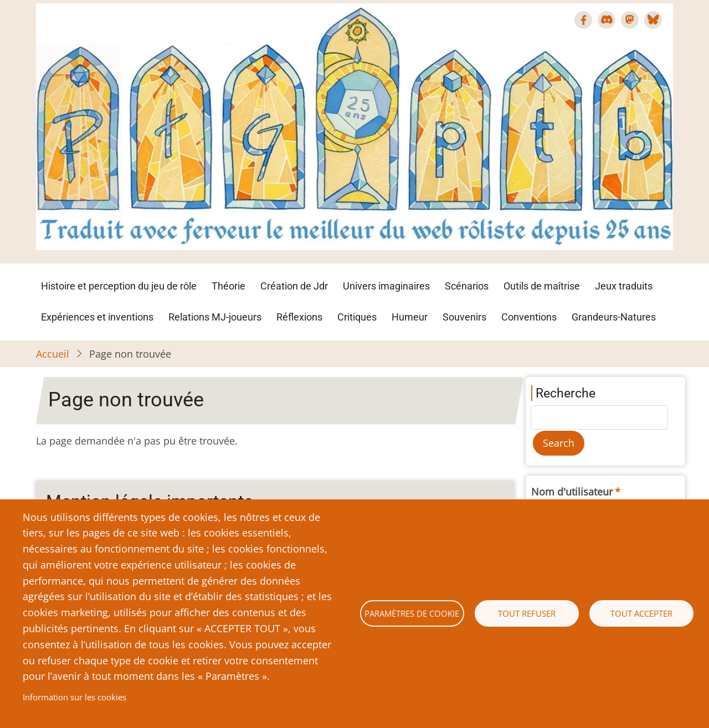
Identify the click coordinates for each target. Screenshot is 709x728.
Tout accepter (641, 613)
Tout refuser (527, 613)
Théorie (228, 286)
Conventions (529, 317)
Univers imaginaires (386, 286)
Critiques (357, 317)
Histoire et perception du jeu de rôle (119, 286)
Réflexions (299, 317)
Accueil (53, 354)
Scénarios (467, 286)
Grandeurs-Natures (614, 317)
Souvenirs (464, 317)
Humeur (410, 317)
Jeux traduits (624, 286)
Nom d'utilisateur (572, 492)
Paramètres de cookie (412, 613)
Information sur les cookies (75, 697)
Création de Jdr (294, 286)
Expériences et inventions (97, 317)
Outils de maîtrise (542, 286)
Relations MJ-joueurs (215, 317)
